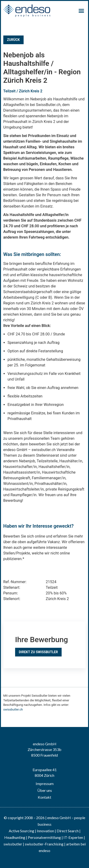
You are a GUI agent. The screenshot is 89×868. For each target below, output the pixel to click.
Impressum (45, 784)
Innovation (45, 831)
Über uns (45, 790)
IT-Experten (73, 837)
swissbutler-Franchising (44, 844)
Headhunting (15, 837)
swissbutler (13, 844)
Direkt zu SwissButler (38, 652)
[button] (81, 11)
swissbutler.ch (13, 709)
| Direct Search (67, 831)
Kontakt (44, 797)
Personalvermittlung (44, 837)
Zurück (13, 40)
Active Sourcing (22, 831)
